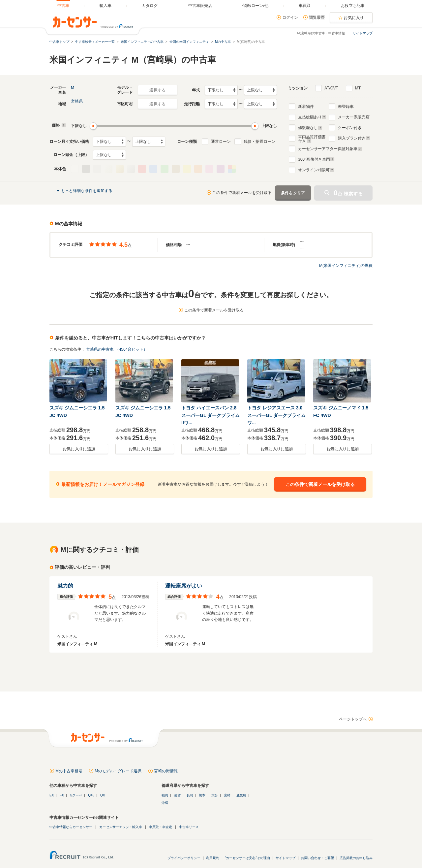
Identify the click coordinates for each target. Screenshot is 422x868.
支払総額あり (312, 117)
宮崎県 (77, 101)
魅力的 (65, 586)
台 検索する (348, 193)
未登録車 (346, 107)
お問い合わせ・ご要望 (317, 858)
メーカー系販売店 (354, 117)
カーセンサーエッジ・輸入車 (121, 827)
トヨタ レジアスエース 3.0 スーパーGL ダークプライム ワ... (276, 415)
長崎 (190, 795)
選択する (157, 90)
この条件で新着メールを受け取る (242, 193)
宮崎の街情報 (166, 771)
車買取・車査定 (161, 827)
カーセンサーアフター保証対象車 (330, 149)
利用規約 (213, 858)
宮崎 (227, 795)
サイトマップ (363, 33)
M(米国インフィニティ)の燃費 (346, 266)
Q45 (91, 795)
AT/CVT (331, 88)
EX (52, 795)
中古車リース (189, 827)
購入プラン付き (354, 138)
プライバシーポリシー (184, 858)
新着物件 (306, 107)
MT (358, 88)
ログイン (290, 17)
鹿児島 (241, 795)
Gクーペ (76, 795)
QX (103, 795)
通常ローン (221, 142)
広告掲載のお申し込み (356, 858)
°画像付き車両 (316, 159)
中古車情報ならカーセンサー (71, 827)
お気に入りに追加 (79, 449)
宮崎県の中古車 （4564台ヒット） (117, 349)
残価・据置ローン (259, 142)
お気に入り (354, 18)
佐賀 (177, 795)
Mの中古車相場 (69, 771)
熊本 (202, 795)
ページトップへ (353, 719)
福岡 (165, 795)
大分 (215, 795)
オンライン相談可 (316, 170)
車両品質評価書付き (312, 138)
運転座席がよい (184, 586)
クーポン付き (350, 128)
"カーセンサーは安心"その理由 (247, 858)
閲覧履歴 (317, 17)
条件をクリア (293, 193)
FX (62, 795)
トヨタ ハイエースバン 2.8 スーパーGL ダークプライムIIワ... (211, 415)
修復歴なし (310, 128)
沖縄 (165, 803)
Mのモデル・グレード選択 (118, 771)
